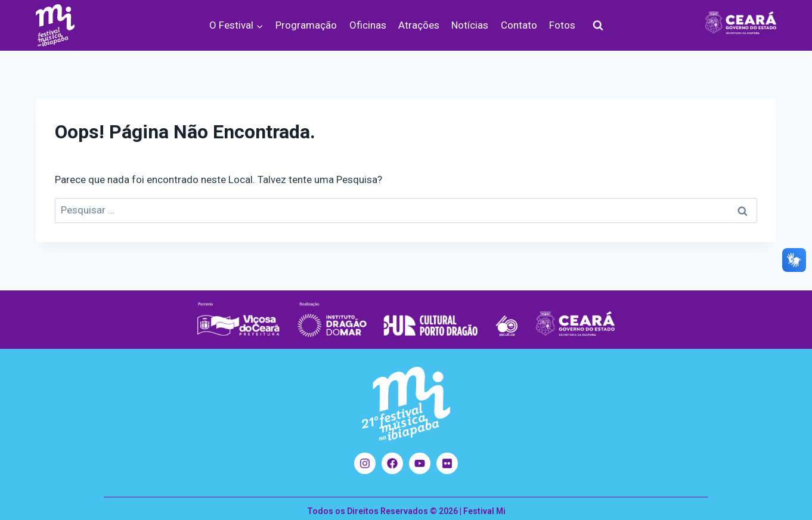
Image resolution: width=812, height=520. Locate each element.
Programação (306, 25)
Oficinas (368, 25)
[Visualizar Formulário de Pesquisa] (598, 26)
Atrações (419, 25)
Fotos (562, 25)
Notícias (470, 25)
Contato (519, 25)
